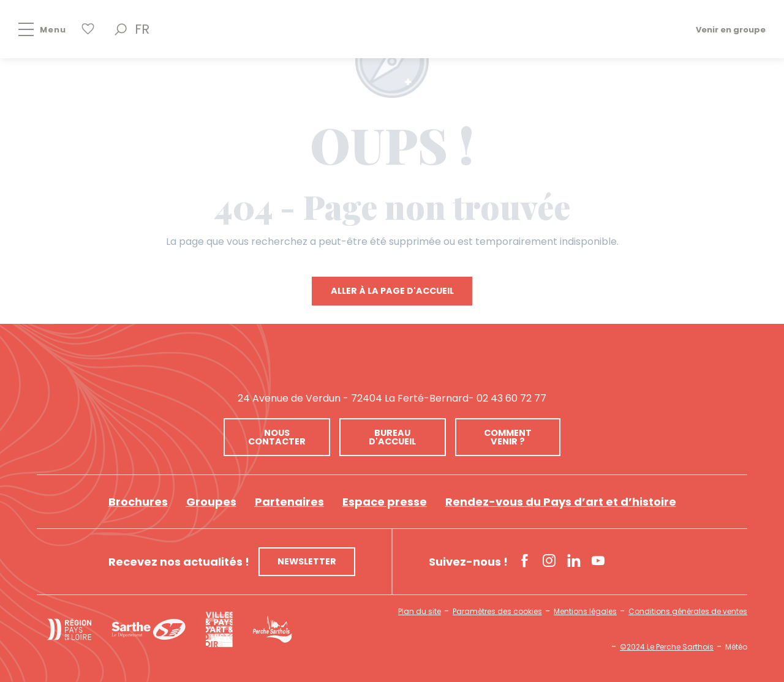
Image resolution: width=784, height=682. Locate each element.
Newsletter (307, 561)
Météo (736, 647)
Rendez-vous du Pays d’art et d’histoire (561, 502)
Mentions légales (585, 612)
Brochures (138, 502)
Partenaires (289, 502)
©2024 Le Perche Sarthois (667, 647)
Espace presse (385, 502)
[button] (121, 29)
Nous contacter (277, 437)
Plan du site (420, 612)
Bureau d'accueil (392, 437)
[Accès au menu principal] (33, 29)
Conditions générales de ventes (688, 612)
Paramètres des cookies (497, 612)
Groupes (211, 502)
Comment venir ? (508, 437)
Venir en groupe (731, 29)
